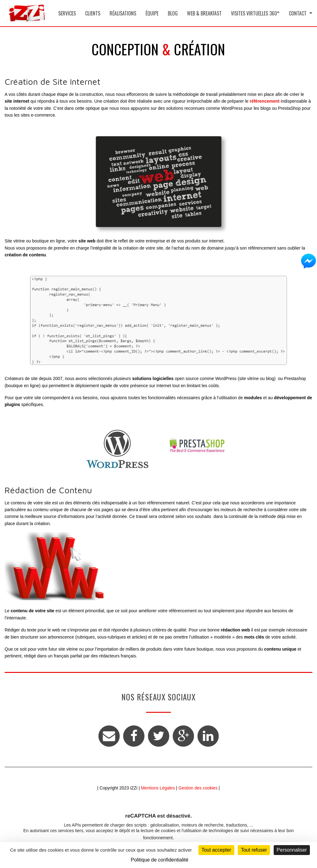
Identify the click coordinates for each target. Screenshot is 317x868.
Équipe (152, 13)
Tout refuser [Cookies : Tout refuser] (254, 850)
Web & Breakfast (204, 13)
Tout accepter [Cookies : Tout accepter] (216, 850)
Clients (93, 13)
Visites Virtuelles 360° (255, 13)
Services (67, 13)
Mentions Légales (158, 788)
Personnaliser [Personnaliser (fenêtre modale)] (292, 850)
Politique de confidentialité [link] (160, 860)
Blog (173, 13)
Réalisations (123, 13)
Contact (298, 13)
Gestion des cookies (198, 788)
